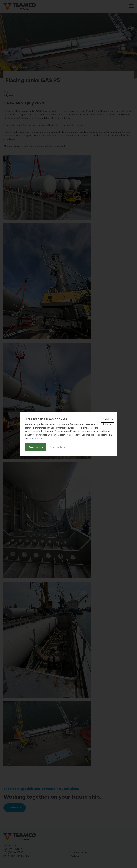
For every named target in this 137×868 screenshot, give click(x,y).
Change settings (57, 447)
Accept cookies (36, 447)
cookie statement (37, 438)
